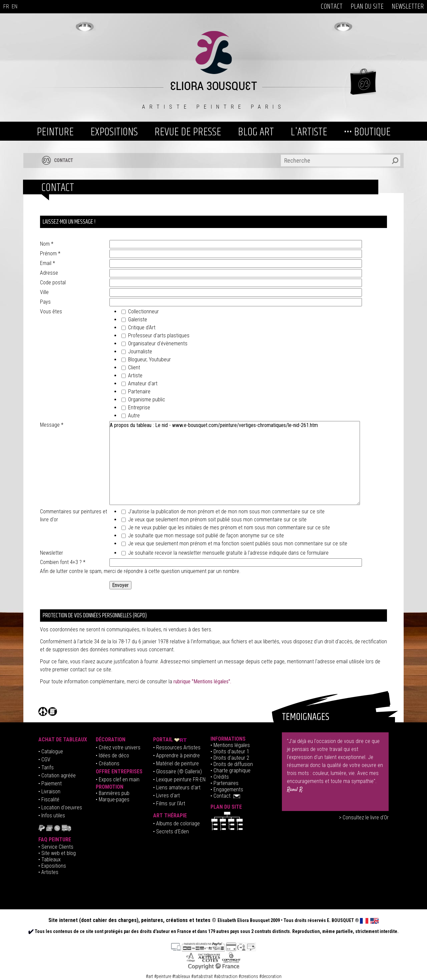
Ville (44, 292)
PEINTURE (55, 132)
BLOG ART (256, 132)
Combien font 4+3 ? (63, 562)
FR (6, 6)
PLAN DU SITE (367, 7)
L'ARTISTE (309, 132)
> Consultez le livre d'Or (364, 817)
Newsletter (52, 553)
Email (48, 263)
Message (52, 425)
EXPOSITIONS (114, 132)
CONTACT (332, 7)
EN (15, 6)
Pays (45, 302)
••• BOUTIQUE (367, 132)
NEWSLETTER (408, 7)
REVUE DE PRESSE (188, 132)
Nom (47, 244)
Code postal (53, 282)
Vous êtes (51, 311)
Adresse (49, 273)
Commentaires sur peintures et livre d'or (74, 515)
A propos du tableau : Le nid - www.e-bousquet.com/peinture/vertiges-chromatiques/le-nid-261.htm (235, 463)
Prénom (50, 253)
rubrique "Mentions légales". (202, 681)
